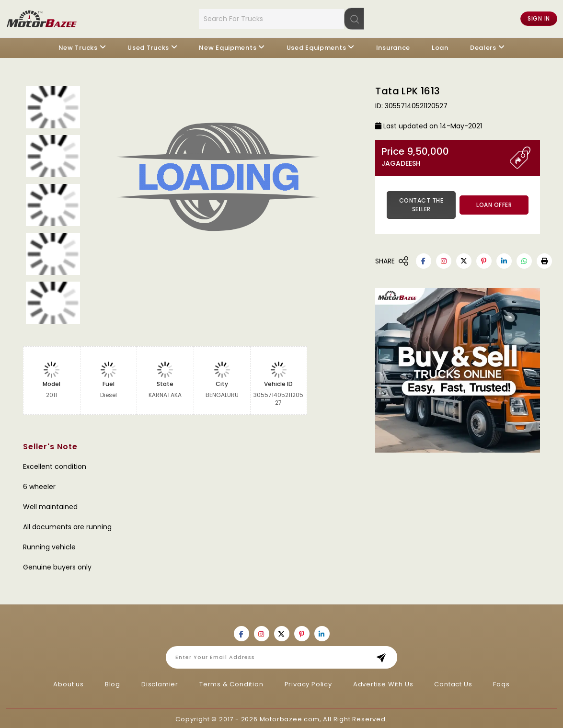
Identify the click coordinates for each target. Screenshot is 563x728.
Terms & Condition (231, 682)
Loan (440, 45)
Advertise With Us (383, 682)
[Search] (354, 17)
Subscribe (384, 655)
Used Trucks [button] (148, 45)
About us (68, 682)
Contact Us (453, 682)
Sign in (539, 17)
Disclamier (160, 682)
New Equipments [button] (228, 45)
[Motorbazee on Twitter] (464, 259)
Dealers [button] (483, 45)
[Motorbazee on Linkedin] (504, 259)
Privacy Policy (308, 682)
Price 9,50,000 (446, 154)
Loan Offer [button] (494, 202)
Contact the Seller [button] (421, 202)
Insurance (393, 45)
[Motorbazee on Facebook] (424, 259)
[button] (544, 259)
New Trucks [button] (78, 45)
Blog (113, 682)
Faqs (501, 682)
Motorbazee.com (290, 717)
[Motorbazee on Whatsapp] (524, 259)
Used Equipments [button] (316, 45)
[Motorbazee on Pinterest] (484, 259)
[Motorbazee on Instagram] (444, 259)
